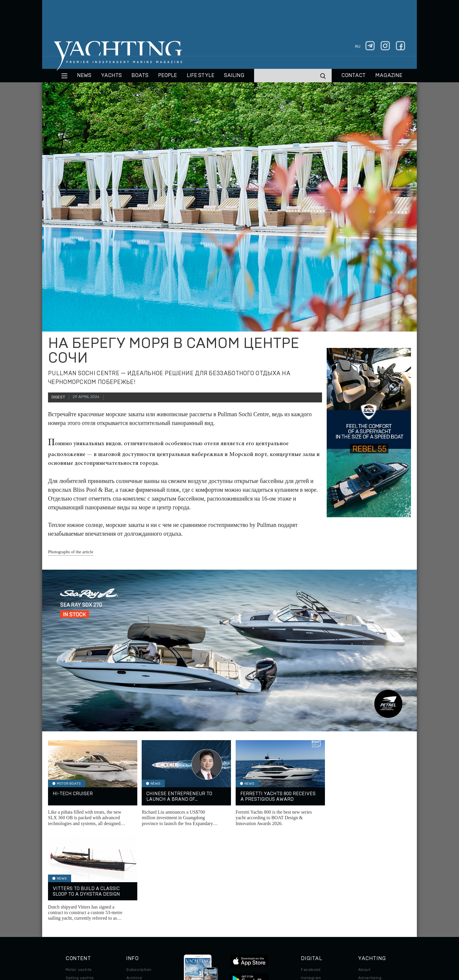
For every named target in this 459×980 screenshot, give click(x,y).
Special (73, 908)
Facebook (311, 875)
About (364, 875)
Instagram (311, 883)
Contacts (367, 892)
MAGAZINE (389, 76)
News (84, 76)
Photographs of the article (71, 552)
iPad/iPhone (313, 900)
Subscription (139, 875)
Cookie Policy (288, 940)
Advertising (370, 883)
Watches (74, 924)
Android (309, 908)
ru (358, 47)
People (167, 76)
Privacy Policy (225, 940)
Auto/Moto (76, 916)
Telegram (310, 892)
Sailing (234, 76)
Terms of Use (257, 940)
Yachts (111, 76)
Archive (134, 883)
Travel (72, 900)
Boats (71, 892)
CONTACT (353, 76)
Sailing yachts (80, 883)
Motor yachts (79, 875)
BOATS (140, 76)
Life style (201, 76)
